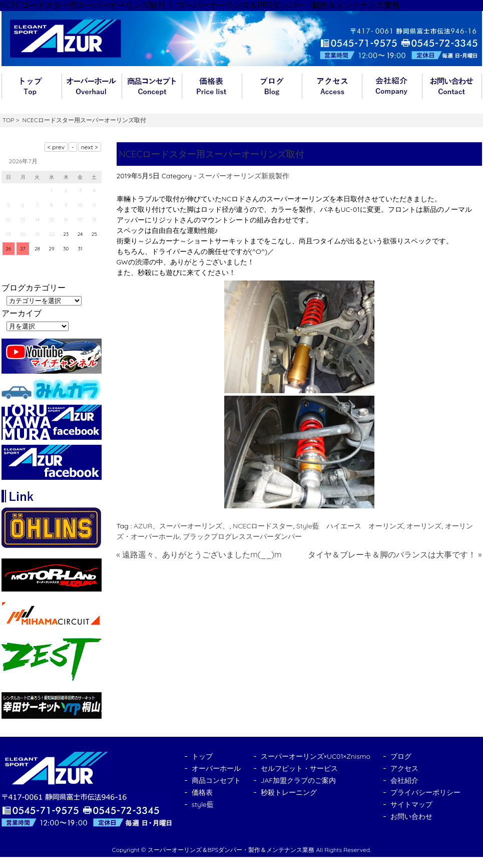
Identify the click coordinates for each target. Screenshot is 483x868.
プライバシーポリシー (425, 792)
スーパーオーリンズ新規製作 (244, 176)
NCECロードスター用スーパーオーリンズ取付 (212, 154)
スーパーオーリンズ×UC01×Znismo (316, 756)
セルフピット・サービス (299, 768)
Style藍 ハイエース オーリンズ (350, 526)
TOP (8, 120)
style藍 (203, 804)
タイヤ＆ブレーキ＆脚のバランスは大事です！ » (395, 554)
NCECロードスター (263, 526)
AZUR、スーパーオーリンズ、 (181, 526)
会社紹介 (392, 86)
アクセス (332, 86)
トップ (32, 86)
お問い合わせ (452, 86)
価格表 (212, 86)
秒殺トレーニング (289, 792)
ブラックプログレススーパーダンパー (242, 536)
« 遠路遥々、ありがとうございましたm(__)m (199, 554)
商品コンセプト (152, 86)
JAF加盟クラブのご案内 (299, 780)
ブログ (272, 86)
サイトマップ (411, 804)
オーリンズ (424, 526)
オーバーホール (92, 86)
